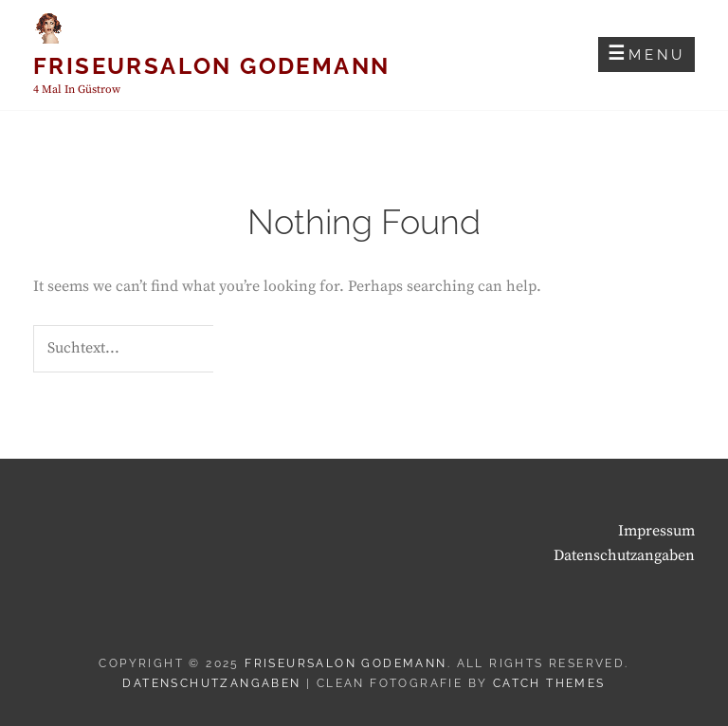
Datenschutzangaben (624, 555)
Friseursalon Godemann (211, 66)
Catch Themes (549, 683)
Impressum (656, 531)
